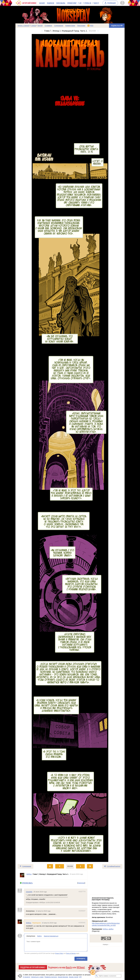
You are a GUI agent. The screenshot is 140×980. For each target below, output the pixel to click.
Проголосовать (27, 883)
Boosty (97, 3)
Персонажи (81, 26)
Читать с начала (23, 26)
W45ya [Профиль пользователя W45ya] (29, 874)
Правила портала (51, 977)
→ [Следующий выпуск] (98, 31)
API (80, 3)
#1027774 (82, 891)
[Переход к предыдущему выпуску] (29, 448)
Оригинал (81, 883)
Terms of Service (71, 953)
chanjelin (29, 892)
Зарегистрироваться (51, 936)
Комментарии (70, 26)
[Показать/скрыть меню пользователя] (122, 3)
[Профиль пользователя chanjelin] (21, 891)
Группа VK (88, 3)
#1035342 (82, 923)
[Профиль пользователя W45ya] (22, 875)
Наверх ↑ (106, 944)
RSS (92, 26)
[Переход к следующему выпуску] (70, 448)
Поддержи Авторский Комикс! (33, 967)
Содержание (59, 26)
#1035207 (82, 911)
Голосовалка (61, 3)
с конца (33, 26)
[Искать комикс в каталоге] (97, 976)
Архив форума (63, 977)
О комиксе (48, 26)
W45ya (29, 923)
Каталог (42, 3)
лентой (40, 26)
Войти (39, 936)
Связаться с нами (37, 977)
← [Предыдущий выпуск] (42, 31)
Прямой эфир (72, 3)
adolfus (111, 929)
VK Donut (81, 967)
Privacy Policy (59, 953)
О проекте (26, 977)
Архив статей (74, 977)
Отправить (81, 959)
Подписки (51, 3)
